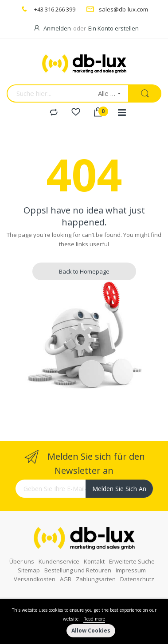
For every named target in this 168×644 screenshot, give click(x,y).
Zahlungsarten (96, 579)
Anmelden (57, 28)
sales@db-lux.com (123, 9)
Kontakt (94, 561)
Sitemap (29, 570)
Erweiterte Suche (132, 561)
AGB (66, 579)
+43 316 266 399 (55, 9)
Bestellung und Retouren (78, 570)
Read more (94, 619)
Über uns (22, 561)
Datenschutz (137, 579)
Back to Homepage (84, 271)
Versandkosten (35, 579)
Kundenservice (59, 561)
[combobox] (49, 93)
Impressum (131, 570)
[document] (84, 621)
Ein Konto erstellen (113, 28)
